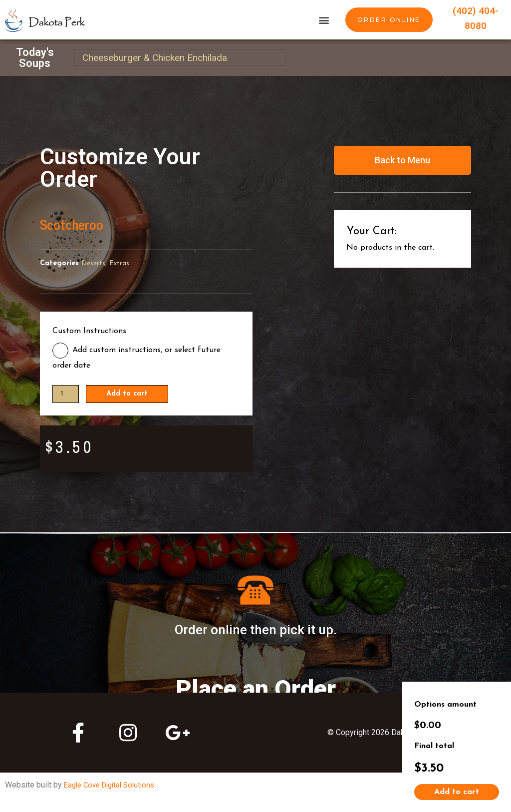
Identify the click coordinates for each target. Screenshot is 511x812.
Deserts (94, 263)
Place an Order (256, 686)
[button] (324, 20)
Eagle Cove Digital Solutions (113, 785)
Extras (121, 263)
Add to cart (131, 395)
